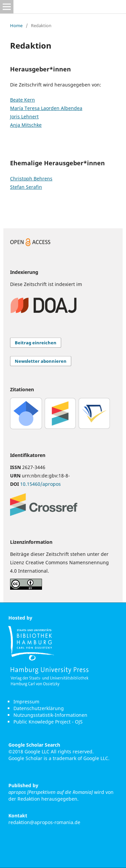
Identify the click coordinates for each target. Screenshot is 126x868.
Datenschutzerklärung (39, 708)
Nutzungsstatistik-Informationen (50, 715)
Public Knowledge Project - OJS (48, 722)
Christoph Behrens (31, 179)
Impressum (26, 702)
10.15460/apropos (40, 484)
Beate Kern (23, 100)
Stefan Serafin (26, 187)
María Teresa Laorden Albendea (46, 108)
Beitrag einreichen (36, 343)
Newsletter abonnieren (41, 361)
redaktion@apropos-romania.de (44, 822)
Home (16, 25)
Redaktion (29, 799)
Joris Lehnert (24, 117)
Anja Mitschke (26, 125)
